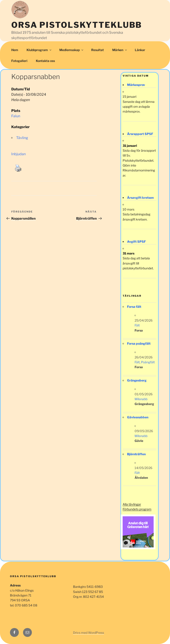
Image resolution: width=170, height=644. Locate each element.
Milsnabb (141, 399)
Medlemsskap (72, 50)
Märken (120, 50)
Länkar (140, 50)
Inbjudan (18, 154)
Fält (137, 325)
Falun (16, 116)
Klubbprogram (39, 50)
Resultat (98, 50)
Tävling (22, 138)
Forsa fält (134, 307)
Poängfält (148, 362)
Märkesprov (136, 85)
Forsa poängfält (139, 343)
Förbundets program (137, 509)
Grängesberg (137, 380)
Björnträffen (136, 454)
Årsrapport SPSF (140, 134)
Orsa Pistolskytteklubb (77, 25)
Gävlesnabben (138, 417)
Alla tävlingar (132, 504)
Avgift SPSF (136, 241)
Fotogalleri (19, 61)
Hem (15, 50)
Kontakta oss (45, 61)
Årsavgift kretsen (140, 198)
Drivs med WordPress (89, 633)
